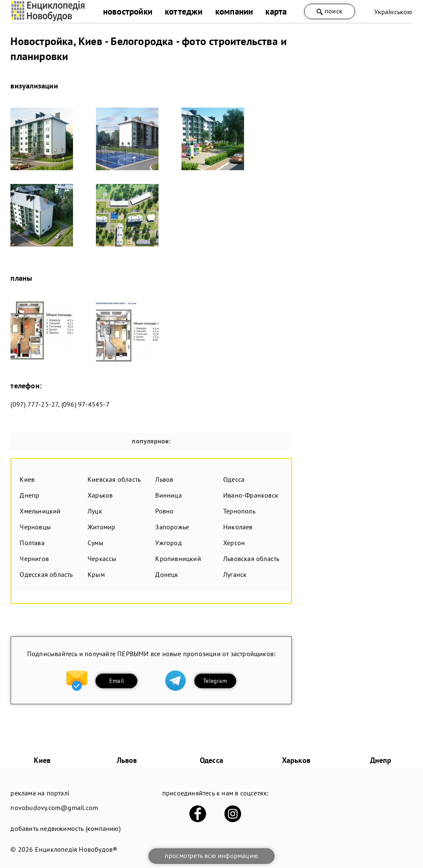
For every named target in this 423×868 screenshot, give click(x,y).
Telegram (215, 681)
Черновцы (35, 527)
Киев (27, 479)
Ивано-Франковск (251, 495)
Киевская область (114, 479)
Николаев (238, 527)
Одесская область (46, 574)
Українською (393, 12)
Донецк (167, 574)
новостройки (128, 11)
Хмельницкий (40, 511)
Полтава (32, 543)
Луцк (95, 511)
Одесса (234, 479)
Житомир (101, 527)
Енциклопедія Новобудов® (76, 849)
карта (276, 11)
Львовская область (251, 559)
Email (117, 681)
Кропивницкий (178, 559)
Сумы (96, 543)
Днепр (29, 495)
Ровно (164, 511)
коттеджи (184, 11)
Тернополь (239, 511)
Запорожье (172, 527)
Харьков (100, 495)
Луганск (235, 574)
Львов (164, 479)
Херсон (234, 543)
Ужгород (168, 543)
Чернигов (34, 559)
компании (234, 11)
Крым (96, 574)
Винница (168, 495)
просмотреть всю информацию (211, 855)
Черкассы (102, 559)
